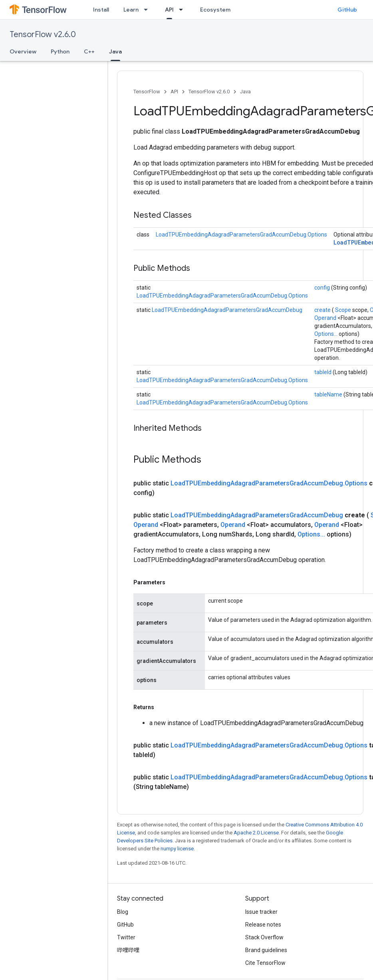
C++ (89, 51)
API (174, 92)
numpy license (177, 849)
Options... (326, 334)
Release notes (263, 925)
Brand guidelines (266, 950)
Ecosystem (215, 10)
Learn (131, 10)
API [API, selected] (169, 10)
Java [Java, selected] (115, 51)
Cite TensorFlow (265, 963)
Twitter (126, 937)
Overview (23, 51)
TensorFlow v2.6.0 (43, 35)
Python (60, 51)
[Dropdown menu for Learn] (148, 10)
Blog (123, 912)
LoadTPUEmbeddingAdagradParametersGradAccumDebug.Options (241, 235)
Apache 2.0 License (256, 833)
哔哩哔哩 (128, 950)
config (323, 288)
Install (101, 10)
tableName (329, 394)
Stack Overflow (264, 937)
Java (245, 92)
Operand (326, 318)
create (323, 310)
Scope (344, 310)
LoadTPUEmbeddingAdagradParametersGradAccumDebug (227, 310)
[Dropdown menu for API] (183, 10)
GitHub (347, 10)
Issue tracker (261, 912)
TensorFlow (147, 92)
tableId (323, 372)
